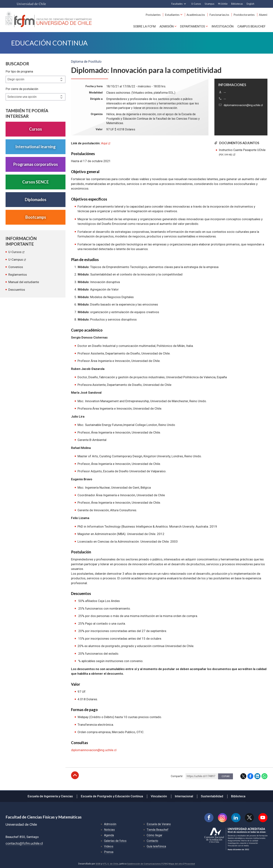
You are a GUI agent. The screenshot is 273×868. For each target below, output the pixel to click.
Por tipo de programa (19, 72)
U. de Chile (112, 864)
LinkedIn (257, 776)
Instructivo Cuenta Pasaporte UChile (242, 152)
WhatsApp (264, 776)
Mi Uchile (223, 4)
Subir (75, 775)
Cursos (36, 129)
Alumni (263, 15)
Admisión (166, 26)
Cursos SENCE (36, 182)
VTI (104, 864)
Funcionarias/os (220, 15)
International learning (36, 147)
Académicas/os (197, 15)
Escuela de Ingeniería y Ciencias (52, 796)
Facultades (177, 4)
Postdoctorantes (244, 15)
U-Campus (16, 260)
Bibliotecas (237, 4)
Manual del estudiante (24, 282)
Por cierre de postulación (22, 89)
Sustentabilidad (211, 796)
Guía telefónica (156, 846)
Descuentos (17, 290)
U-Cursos (196, 4)
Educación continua (50, 43)
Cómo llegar (154, 835)
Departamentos (192, 26)
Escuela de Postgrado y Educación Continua (113, 796)
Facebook (250, 776)
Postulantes (154, 15)
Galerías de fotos (115, 841)
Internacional (184, 796)
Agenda (109, 835)
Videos (109, 846)
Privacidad (190, 864)
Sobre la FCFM (143, 26)
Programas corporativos (36, 164)
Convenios (16, 267)
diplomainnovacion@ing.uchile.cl (243, 105)
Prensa (109, 852)
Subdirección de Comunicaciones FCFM (147, 864)
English (250, 4)
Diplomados (36, 200)
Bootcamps (36, 217)
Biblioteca (237, 796)
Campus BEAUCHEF (251, 26)
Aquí (104, 143)
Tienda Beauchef (158, 830)
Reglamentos (18, 275)
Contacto (152, 841)
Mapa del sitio (176, 864)
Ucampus (210, 4)
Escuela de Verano (159, 824)
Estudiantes (173, 15)
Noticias (109, 830)
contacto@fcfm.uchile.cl (24, 843)
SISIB (98, 864)
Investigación (222, 26)
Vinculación (159, 796)
